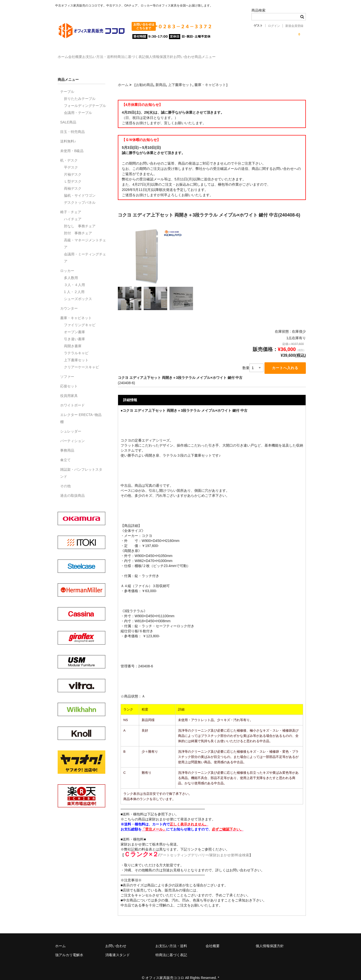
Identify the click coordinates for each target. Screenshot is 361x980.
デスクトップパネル (80, 195)
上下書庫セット (180, 78)
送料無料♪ (68, 134)
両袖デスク (73, 181)
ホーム (66, 54)
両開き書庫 (73, 339)
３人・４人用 (74, 277)
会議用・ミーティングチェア (85, 250)
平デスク (71, 160)
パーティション (72, 434)
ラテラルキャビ (76, 346)
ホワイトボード (72, 398)
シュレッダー (71, 424)
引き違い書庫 (74, 332)
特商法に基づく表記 (163, 54)
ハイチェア (73, 212)
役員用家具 (69, 388)
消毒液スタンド (118, 948)
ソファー (67, 369)
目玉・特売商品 (72, 124)
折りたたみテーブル (80, 91)
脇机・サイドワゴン (80, 188)
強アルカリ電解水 (69, 948)
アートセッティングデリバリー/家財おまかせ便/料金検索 (204, 849)
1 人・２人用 (74, 285)
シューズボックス (78, 292)
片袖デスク (73, 167)
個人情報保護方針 (203, 54)
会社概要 (88, 54)
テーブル (67, 84)
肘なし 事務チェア (80, 219)
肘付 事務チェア (78, 226)
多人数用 (71, 270)
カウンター (69, 301)
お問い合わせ (238, 54)
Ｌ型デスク (73, 174)
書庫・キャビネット (210, 78)
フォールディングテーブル (85, 98)
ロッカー (67, 263)
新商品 (161, 78)
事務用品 (67, 443)
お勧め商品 (145, 78)
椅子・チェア (71, 205)
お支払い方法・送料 (121, 54)
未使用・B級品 (72, 144)
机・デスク (69, 153)
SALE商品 (68, 115)
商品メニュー (269, 54)
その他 (65, 479)
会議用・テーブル (78, 105)
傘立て (65, 453)
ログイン (274, 26)
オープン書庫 (74, 325)
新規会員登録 (294, 26)
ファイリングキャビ (80, 318)
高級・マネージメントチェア (85, 236)
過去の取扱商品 (72, 488)
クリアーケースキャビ (81, 360)
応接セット (69, 379)
